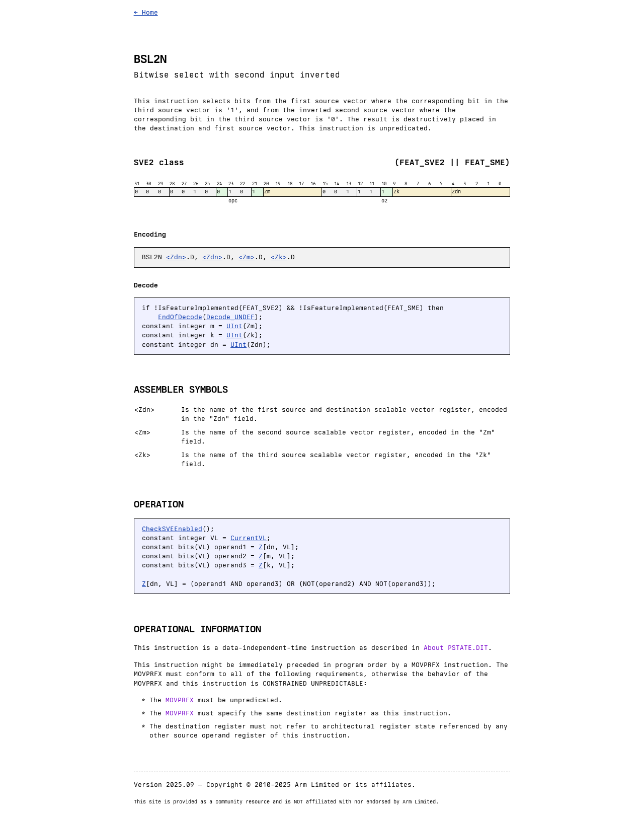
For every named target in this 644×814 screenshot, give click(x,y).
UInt (234, 326)
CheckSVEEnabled (172, 529)
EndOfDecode (180, 317)
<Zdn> (176, 257)
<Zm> (247, 257)
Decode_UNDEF (230, 317)
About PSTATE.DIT (456, 648)
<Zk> (279, 257)
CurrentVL (249, 538)
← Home (146, 12)
